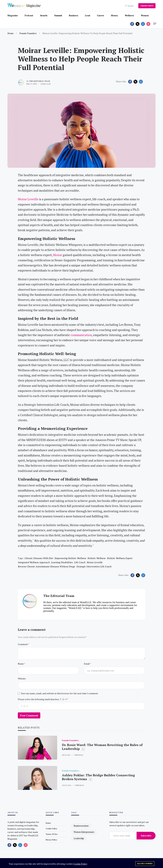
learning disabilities (62, 562)
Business (74, 15)
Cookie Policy (80, 864)
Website (22, 679)
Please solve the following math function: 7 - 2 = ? (43, 699)
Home (11, 33)
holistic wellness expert (120, 558)
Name (21, 664)
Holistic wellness (96, 558)
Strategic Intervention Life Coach (94, 566)
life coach (80, 562)
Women (145, 15)
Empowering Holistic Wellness (70, 558)
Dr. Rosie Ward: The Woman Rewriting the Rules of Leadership (102, 747)
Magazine (13, 15)
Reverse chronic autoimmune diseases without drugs (46, 566)
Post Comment (29, 715)
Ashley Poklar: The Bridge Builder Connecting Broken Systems (98, 777)
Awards (44, 15)
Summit (58, 15)
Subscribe (146, 836)
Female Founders (28, 33)
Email (87, 664)
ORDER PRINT (147, 6)
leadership (79, 838)
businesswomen (81, 826)
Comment (23, 644)
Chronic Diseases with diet (39, 558)
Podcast (29, 15)
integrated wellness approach (34, 562)
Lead (88, 15)
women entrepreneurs (84, 832)
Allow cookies (145, 864)
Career (101, 15)
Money (114, 15)
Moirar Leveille (95, 562)
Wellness (129, 15)
